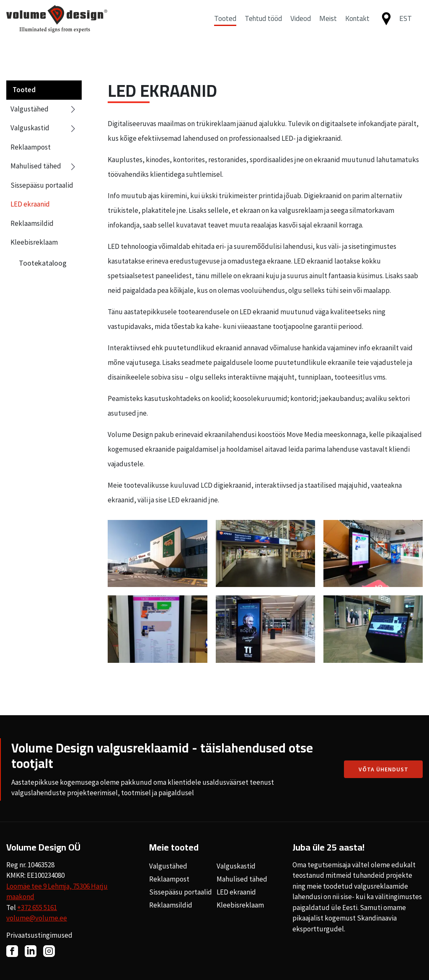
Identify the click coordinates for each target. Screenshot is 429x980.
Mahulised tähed (44, 166)
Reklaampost (31, 147)
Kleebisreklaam (34, 242)
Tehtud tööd (263, 26)
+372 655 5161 (37, 908)
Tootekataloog (43, 263)
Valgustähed (44, 109)
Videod (301, 26)
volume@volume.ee (37, 918)
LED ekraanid (30, 204)
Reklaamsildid (32, 223)
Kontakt (357, 26)
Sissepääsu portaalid (42, 185)
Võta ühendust (384, 769)
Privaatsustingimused (39, 935)
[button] (409, 27)
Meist (328, 26)
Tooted (225, 26)
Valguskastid (44, 128)
